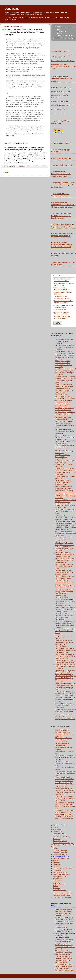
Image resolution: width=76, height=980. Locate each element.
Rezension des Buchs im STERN (61, 88)
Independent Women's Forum (62, 896)
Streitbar (56, 849)
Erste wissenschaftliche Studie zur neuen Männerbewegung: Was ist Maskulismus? (63, 185)
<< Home (6, 172)
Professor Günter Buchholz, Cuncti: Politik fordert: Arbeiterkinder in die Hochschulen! (66, 496)
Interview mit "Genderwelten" (60, 113)
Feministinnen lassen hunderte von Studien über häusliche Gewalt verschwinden (66, 924)
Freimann (56, 882)
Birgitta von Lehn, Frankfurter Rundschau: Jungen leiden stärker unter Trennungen (65, 461)
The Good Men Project (60, 876)
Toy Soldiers (57, 888)
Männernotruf (57, 864)
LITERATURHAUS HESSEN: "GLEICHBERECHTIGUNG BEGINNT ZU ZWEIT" (63, 67)
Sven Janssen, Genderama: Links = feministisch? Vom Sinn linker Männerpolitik (65, 347)
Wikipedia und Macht (61, 927)
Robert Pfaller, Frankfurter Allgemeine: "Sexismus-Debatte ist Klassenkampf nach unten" (65, 555)
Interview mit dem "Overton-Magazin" (62, 105)
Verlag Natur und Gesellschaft (62, 837)
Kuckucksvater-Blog (59, 833)
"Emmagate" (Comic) (60, 310)
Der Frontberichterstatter (60, 841)
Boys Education (58, 870)
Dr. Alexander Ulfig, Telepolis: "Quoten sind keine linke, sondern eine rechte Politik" (65, 506)
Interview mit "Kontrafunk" (59, 109)
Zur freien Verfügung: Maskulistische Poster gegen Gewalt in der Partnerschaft (62, 245)
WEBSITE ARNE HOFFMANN (60, 51)
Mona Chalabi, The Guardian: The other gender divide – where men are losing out (65, 666)
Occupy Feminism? (61, 742)
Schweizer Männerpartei (60, 853)
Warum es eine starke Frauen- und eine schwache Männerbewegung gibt (65, 773)
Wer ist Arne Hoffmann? (62, 143)
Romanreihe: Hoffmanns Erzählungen (63, 61)
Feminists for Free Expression (62, 892)
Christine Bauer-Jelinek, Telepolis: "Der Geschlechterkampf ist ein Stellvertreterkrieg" (65, 561)
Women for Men (58, 878)
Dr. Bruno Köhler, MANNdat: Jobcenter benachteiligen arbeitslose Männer (64, 482)
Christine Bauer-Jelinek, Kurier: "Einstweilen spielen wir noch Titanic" (64, 566)
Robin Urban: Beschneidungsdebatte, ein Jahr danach (65, 637)
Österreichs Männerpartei (60, 855)
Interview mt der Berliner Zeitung (61, 92)
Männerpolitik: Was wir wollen (64, 165)
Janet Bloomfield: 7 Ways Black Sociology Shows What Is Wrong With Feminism (65, 705)
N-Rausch (56, 866)
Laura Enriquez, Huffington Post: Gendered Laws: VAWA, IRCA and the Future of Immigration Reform (65, 694)
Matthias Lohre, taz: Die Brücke (64, 469)
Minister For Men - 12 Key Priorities (63, 868)
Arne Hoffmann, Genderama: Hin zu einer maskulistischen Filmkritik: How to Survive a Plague (65, 656)
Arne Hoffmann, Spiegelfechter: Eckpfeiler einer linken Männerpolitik (64, 341)
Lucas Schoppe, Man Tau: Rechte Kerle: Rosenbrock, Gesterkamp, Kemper (65, 631)
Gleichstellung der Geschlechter (62, 898)
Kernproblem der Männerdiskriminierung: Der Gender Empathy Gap (61, 174)
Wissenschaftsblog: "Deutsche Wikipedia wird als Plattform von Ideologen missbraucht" (65, 941)
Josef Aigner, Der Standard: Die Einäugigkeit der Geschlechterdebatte (65, 392)
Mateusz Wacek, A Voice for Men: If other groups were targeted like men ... (66, 711)
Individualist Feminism (60, 890)
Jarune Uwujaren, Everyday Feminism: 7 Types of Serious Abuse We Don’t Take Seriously (64, 816)
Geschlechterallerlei (59, 829)
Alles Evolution (57, 831)
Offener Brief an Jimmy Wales (64, 918)
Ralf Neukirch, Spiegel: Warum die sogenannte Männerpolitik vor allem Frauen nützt (66, 473)
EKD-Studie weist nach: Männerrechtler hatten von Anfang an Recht (65, 763)
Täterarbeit (56, 862)
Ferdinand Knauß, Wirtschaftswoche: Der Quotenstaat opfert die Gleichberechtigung (66, 518)
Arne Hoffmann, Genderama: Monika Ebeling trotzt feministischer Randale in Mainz (66, 533)
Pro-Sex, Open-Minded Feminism (63, 894)
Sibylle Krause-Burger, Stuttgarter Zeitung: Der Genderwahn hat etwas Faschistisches (65, 414)
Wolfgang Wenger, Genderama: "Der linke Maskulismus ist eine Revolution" (65, 357)
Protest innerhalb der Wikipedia (64, 920)
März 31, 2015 (25, 166)
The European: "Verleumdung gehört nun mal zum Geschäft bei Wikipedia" (65, 947)
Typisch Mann (57, 880)
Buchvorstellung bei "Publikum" (60, 101)
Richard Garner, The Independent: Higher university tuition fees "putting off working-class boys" (65, 672)
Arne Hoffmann (62, 32)
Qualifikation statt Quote (60, 851)
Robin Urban (57, 839)
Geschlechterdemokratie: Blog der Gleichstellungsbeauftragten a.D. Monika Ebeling (63, 845)
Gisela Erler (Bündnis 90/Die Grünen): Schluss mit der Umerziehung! (64, 539)
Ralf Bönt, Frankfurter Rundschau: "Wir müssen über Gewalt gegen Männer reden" (65, 451)
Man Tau (56, 827)
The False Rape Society (60, 872)
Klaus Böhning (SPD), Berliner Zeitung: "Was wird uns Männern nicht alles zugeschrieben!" (65, 545)
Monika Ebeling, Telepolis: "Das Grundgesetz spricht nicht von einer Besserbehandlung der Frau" (66, 527)
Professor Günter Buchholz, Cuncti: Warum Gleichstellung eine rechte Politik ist (66, 512)
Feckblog (56, 886)
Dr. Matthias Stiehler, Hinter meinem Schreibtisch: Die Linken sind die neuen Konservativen (65, 420)
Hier (6, 143)
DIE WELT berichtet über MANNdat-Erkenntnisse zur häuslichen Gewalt (61, 216)
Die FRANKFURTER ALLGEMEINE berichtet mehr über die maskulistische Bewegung (63, 205)
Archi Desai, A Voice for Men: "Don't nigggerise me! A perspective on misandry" (66, 699)
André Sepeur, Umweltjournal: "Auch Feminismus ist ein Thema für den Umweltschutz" (65, 586)
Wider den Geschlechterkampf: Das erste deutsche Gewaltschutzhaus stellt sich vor (66, 758)
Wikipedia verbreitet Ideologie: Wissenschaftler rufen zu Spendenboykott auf (64, 961)
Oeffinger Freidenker (59, 884)
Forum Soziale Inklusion (60, 825)
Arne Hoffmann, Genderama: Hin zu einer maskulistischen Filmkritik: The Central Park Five (65, 651)
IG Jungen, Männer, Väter (62, 159)
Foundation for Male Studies (61, 874)
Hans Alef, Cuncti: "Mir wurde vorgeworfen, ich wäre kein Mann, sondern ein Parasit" (65, 572)
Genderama (12, 9)
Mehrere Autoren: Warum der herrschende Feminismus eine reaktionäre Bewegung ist (64, 386)
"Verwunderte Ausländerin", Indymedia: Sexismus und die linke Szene (65, 426)
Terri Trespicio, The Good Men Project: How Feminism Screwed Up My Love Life (65, 799)
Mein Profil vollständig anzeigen (64, 38)
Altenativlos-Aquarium (60, 835)
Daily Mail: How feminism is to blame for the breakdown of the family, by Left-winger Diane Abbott (65, 717)
